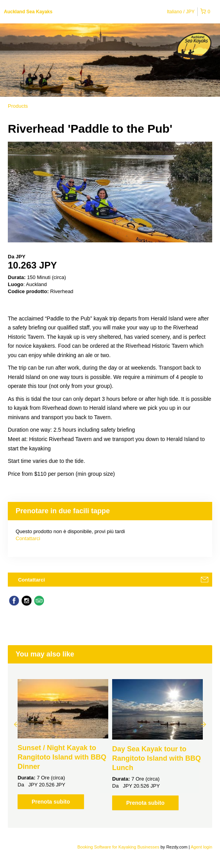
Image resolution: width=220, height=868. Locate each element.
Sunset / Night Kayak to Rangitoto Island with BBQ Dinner (62, 757)
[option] (63, 744)
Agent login (201, 847)
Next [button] (204, 724)
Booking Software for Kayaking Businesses (119, 847)
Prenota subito (51, 802)
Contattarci (28, 538)
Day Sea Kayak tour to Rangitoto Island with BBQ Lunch (157, 758)
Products (18, 106)
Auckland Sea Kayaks (28, 12)
